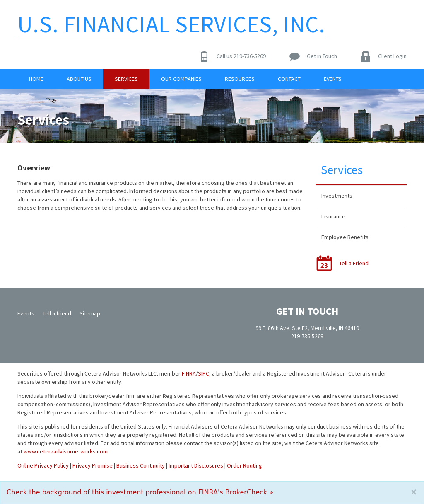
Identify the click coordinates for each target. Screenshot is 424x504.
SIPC (204, 373)
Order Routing (245, 465)
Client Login (392, 56)
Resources (240, 79)
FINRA (189, 373)
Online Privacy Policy (43, 465)
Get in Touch (322, 56)
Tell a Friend (354, 263)
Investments (337, 196)
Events (333, 79)
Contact (289, 79)
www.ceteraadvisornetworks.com (66, 451)
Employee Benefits (345, 237)
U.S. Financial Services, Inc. (171, 24)
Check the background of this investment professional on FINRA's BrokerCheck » (140, 492)
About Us (79, 79)
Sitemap (90, 313)
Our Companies (181, 79)
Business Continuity (141, 465)
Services (126, 79)
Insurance (333, 216)
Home (36, 79)
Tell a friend (57, 313)
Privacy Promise (93, 465)
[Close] (414, 492)
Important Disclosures (196, 465)
